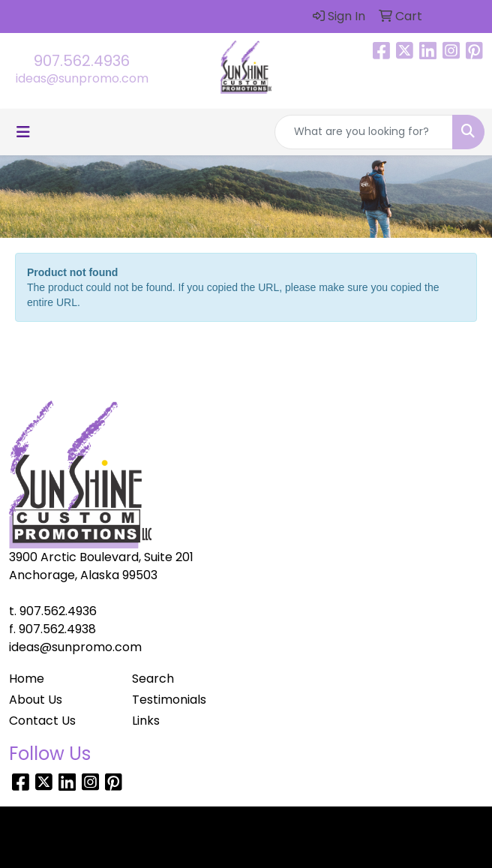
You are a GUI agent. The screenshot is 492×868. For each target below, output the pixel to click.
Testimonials (169, 700)
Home (27, 679)
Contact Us (42, 721)
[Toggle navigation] (23, 132)
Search (153, 679)
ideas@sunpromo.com (82, 78)
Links (146, 721)
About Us (36, 700)
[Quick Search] (364, 132)
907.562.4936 (82, 61)
